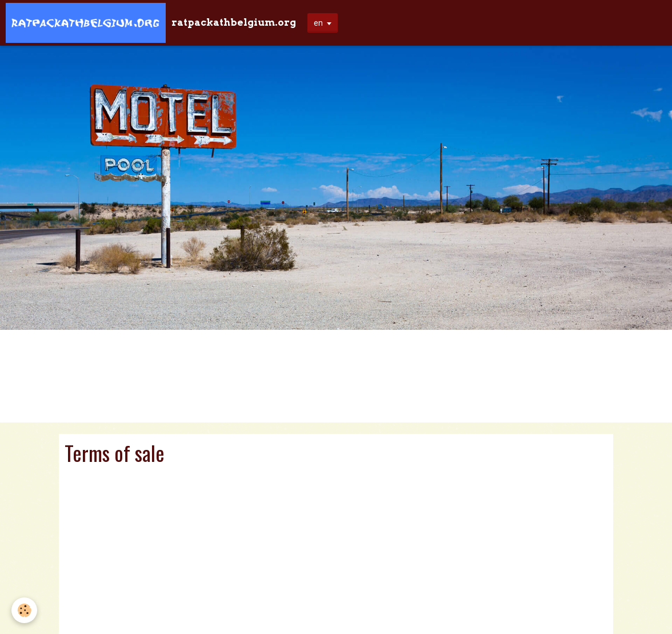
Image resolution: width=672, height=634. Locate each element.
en (318, 23)
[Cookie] (24, 610)
